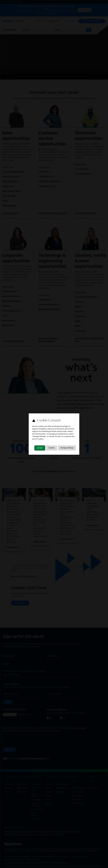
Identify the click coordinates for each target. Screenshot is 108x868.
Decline (52, 448)
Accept (40, 448)
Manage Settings (67, 448)
